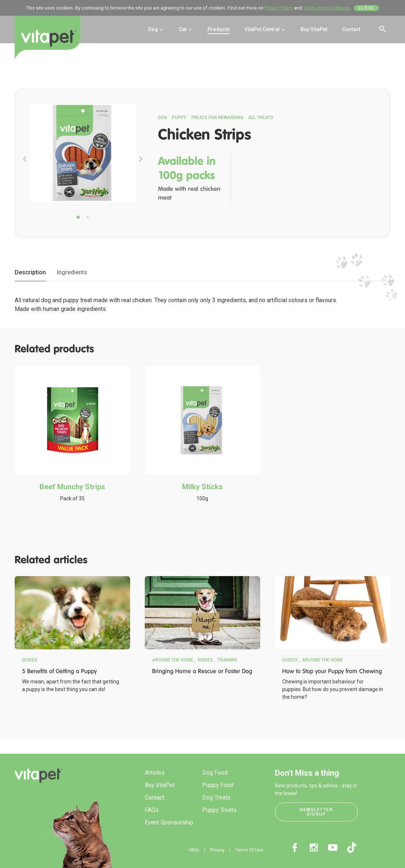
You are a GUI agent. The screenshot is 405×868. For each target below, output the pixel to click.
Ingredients (72, 272)
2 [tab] (88, 218)
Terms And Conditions (327, 8)
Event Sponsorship (169, 822)
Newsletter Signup (316, 812)
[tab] (30, 273)
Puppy (179, 118)
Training (227, 660)
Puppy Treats (219, 810)
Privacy (217, 850)
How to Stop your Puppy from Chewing (332, 671)
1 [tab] (78, 218)
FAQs (152, 810)
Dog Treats (216, 797)
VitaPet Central (265, 29)
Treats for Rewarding (217, 118)
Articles (155, 773)
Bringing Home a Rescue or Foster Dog (202, 671)
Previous (25, 159)
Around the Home (173, 660)
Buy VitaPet (314, 29)
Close (367, 8)
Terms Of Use (249, 850)
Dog (156, 29)
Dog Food (215, 773)
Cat (186, 29)
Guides (30, 660)
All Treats (261, 118)
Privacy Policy (279, 8)
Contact (351, 29)
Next (141, 159)
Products (219, 29)
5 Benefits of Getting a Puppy (59, 671)
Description (30, 272)
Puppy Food (218, 785)
